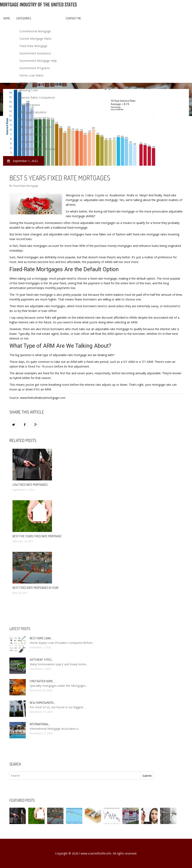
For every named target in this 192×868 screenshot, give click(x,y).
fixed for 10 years (41, 366)
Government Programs (35, 68)
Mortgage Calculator (33, 112)
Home (7, 18)
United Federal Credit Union (38, 149)
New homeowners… (42, 703)
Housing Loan (29, 90)
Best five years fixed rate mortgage (37, 536)
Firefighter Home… (42, 681)
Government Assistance (35, 53)
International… (40, 724)
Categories (24, 18)
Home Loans (28, 83)
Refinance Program (32, 142)
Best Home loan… (41, 638)
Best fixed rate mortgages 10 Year (35, 588)
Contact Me (74, 18)
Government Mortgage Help (38, 61)
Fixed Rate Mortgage (33, 46)
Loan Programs (30, 105)
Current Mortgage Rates (36, 39)
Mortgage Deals (30, 120)
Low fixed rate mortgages (30, 485)
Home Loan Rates (32, 75)
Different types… (41, 660)
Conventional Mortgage (35, 31)
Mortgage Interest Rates (36, 127)
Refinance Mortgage (33, 134)
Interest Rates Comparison (37, 97)
